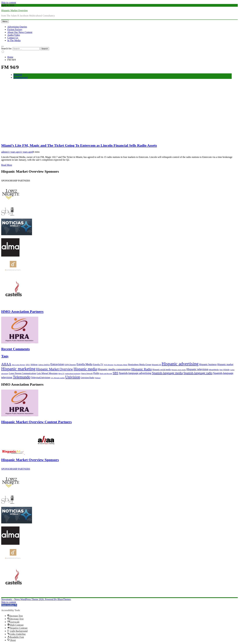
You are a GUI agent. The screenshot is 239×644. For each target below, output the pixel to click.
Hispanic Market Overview (14, 10)
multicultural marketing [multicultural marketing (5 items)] (73, 374)
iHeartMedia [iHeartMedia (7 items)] (214, 370)
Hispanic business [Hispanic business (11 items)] (208, 364)
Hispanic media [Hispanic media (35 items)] (85, 369)
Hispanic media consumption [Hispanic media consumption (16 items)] (114, 369)
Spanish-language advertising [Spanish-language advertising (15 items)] (135, 373)
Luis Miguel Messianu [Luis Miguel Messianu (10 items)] (47, 373)
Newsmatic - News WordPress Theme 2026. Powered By (29, 599)
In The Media (14, 40)
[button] (9, 605)
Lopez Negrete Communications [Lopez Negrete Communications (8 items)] (23, 373)
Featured (18, 75)
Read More (7, 165)
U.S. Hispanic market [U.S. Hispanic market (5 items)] (58, 378)
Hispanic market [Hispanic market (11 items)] (225, 364)
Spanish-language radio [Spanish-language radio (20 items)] (198, 373)
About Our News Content (20, 32)
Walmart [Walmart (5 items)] (98, 378)
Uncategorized (21, 77)
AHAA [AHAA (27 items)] (6, 364)
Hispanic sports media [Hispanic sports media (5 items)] (179, 370)
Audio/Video (14, 35)
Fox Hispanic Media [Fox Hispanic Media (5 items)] (121, 365)
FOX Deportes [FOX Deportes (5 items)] (109, 365)
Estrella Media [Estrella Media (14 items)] (84, 364)
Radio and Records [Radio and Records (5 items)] (106, 374)
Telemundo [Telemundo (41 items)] (22, 377)
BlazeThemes (64, 599)
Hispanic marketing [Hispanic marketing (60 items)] (18, 369)
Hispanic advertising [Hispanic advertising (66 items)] (180, 364)
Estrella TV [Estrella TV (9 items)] (98, 364)
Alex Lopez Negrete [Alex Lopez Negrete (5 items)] (18, 365)
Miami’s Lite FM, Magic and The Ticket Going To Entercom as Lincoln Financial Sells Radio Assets (79, 145)
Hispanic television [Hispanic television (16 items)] (197, 369)
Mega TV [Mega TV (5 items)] (61, 374)
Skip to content (9, 3)
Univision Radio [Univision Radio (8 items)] (87, 378)
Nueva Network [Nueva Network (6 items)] (87, 373)
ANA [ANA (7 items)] (28, 365)
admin (4, 152)
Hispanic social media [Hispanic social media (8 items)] (162, 370)
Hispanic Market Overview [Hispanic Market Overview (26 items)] (55, 369)
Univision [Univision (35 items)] (73, 377)
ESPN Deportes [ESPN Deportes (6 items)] (70, 365)
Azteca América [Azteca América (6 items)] (44, 365)
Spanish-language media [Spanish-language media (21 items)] (167, 373)
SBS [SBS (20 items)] (115, 373)
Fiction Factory (15, 29)
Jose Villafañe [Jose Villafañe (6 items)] (224, 370)
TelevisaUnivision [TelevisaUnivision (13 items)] (40, 377)
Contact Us (13, 38)
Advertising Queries (17, 27)
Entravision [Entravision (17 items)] (57, 364)
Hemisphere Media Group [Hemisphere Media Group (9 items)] (139, 364)
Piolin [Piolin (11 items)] (96, 373)
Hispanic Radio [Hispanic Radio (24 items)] (142, 369)
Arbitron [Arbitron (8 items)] (34, 365)
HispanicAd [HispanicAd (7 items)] (156, 365)
